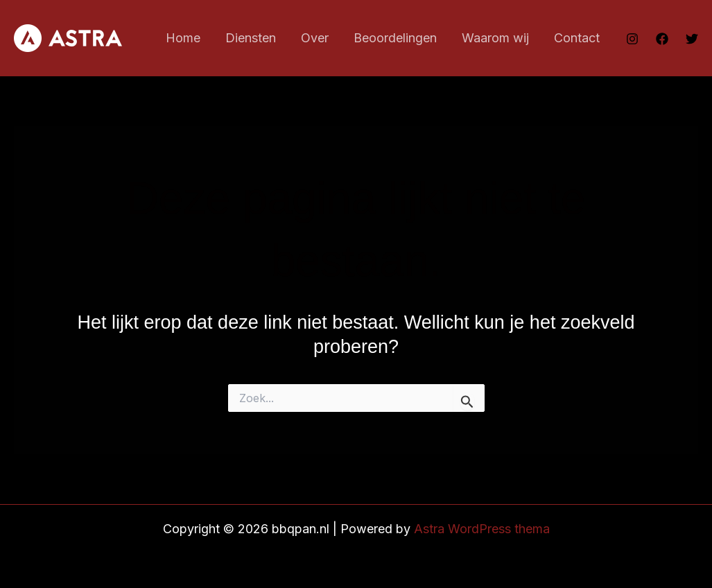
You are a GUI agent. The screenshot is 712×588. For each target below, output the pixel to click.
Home (183, 38)
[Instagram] (632, 39)
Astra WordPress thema (482, 529)
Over (315, 38)
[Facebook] (662, 39)
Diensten (251, 38)
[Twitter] (692, 39)
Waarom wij (495, 38)
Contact (577, 38)
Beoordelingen (395, 38)
